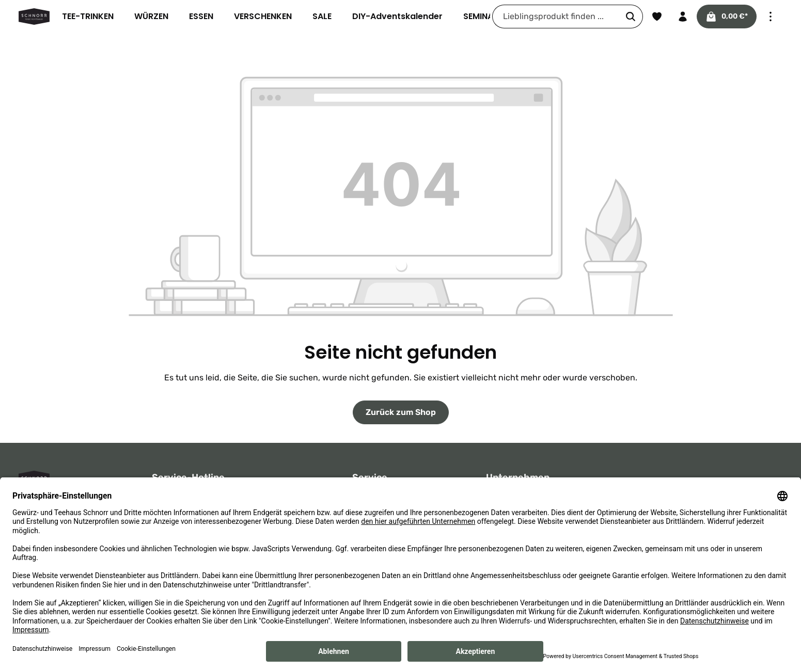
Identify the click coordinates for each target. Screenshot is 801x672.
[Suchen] (630, 17)
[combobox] (555, 17)
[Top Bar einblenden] (771, 17)
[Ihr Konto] (682, 17)
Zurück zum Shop (400, 412)
